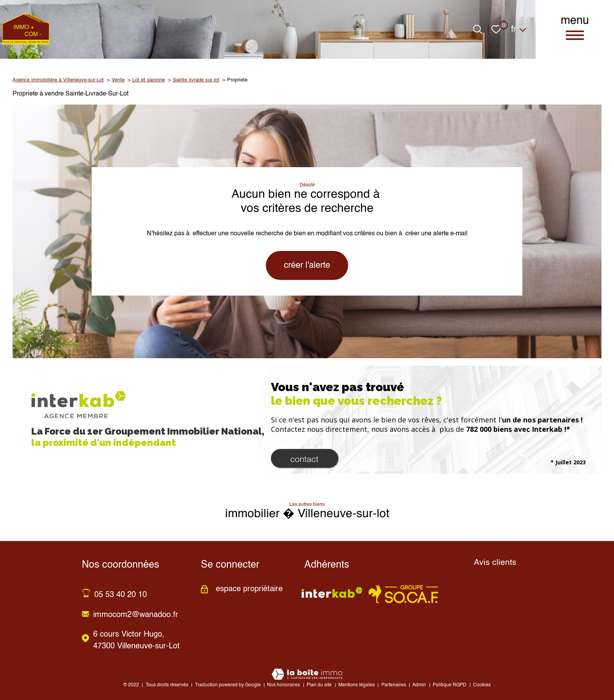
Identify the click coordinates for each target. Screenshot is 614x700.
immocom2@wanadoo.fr (136, 615)
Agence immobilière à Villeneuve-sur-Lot (58, 80)
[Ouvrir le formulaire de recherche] (478, 29)
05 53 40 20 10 (121, 595)
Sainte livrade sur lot (196, 80)
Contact (304, 458)
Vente (118, 80)
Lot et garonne (149, 80)
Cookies (482, 685)
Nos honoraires (284, 685)
